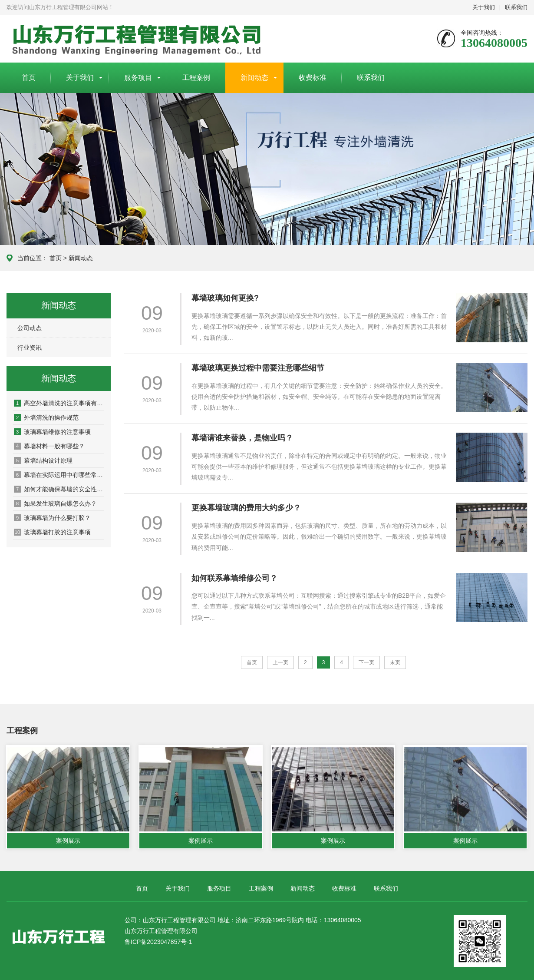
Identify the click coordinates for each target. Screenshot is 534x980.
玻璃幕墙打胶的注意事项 (52, 532)
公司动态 (30, 328)
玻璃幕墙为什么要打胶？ (52, 518)
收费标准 (313, 78)
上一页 (280, 662)
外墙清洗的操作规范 (46, 417)
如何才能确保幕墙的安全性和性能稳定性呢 (59, 489)
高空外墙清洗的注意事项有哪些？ (59, 403)
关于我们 (484, 7)
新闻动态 (254, 78)
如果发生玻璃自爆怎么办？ (55, 503)
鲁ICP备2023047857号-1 (158, 942)
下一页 (366, 662)
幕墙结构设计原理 (43, 460)
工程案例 (196, 78)
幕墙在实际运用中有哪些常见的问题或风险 (59, 475)
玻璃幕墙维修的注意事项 (52, 432)
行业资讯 (30, 348)
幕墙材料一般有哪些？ (49, 446)
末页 (395, 662)
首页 (29, 78)
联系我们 (516, 7)
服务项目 (138, 78)
